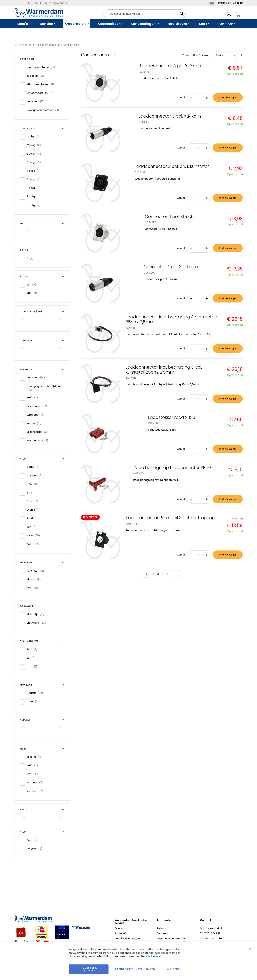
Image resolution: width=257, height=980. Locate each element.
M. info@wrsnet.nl (211, 928)
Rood (34, 518)
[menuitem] (23, 24)
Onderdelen (28, 45)
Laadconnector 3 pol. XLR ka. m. (171, 116)
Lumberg (36, 415)
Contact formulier (211, 938)
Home (16, 45)
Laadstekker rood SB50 (172, 418)
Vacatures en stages (128, 938)
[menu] (128, 24)
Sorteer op (206, 55)
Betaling (162, 928)
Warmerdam (38, 440)
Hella (33, 397)
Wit (32, 527)
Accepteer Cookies (89, 969)
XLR (33, 293)
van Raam (37, 791)
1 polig (34, 136)
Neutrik (35, 423)
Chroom (36, 475)
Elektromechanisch (49, 45)
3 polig (35, 162)
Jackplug (36, 76)
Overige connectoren (44, 110)
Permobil (36, 782)
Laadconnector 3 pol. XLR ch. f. (171, 66)
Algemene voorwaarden (172, 938)
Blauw (34, 467)
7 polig (34, 196)
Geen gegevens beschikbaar (44, 388)
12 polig (35, 145)
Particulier (224, 3)
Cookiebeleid (154, 956)
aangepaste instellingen (135, 969)
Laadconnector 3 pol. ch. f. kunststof (172, 167)
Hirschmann (38, 406)
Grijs (33, 493)
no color (36, 849)
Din (32, 285)
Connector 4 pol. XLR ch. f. (171, 217)
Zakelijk (238, 3)
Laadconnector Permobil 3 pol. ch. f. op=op (170, 518)
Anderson (37, 101)
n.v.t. (33, 666)
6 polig (35, 188)
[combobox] (145, 14)
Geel (33, 484)
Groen (34, 501)
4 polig (35, 171)
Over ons (120, 928)
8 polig (35, 205)
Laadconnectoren (42, 67)
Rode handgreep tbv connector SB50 (172, 468)
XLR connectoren (41, 84)
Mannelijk (36, 614)
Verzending (164, 933)
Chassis (36, 693)
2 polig (35, 154)
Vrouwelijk (37, 623)
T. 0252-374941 (210, 933)
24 (33, 649)
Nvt (33, 588)
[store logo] (39, 12)
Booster (35, 757)
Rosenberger (38, 432)
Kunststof (36, 571)
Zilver (34, 535)
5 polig (35, 179)
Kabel (34, 701)
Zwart (35, 544)
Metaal (35, 579)
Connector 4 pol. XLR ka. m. (171, 267)
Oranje (34, 510)
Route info (121, 933)
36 (32, 658)
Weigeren (174, 969)
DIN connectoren (41, 93)
